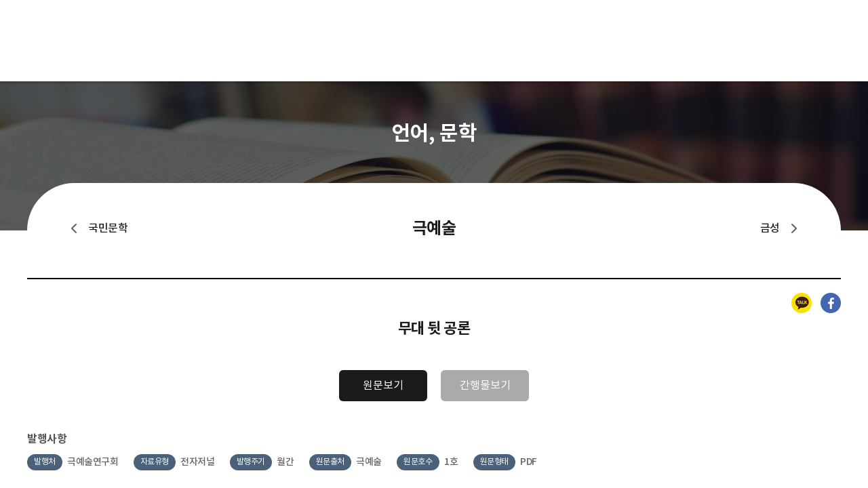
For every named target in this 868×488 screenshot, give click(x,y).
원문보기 (383, 386)
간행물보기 (485, 386)
